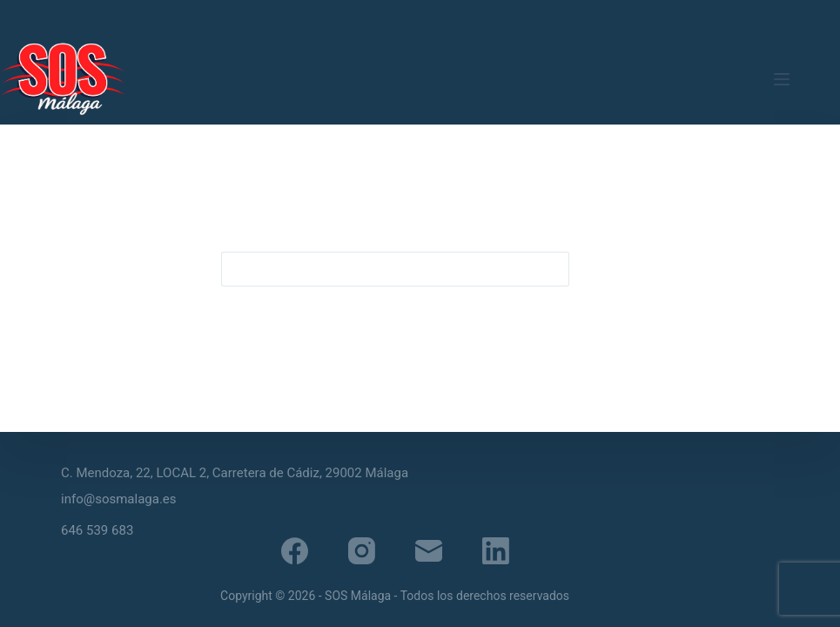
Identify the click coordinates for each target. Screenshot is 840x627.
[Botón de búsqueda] (552, 269)
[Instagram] (362, 551)
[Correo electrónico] (429, 551)
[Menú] (782, 79)
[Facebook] (295, 551)
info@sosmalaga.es (119, 499)
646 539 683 (97, 530)
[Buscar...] (378, 269)
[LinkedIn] (496, 551)
